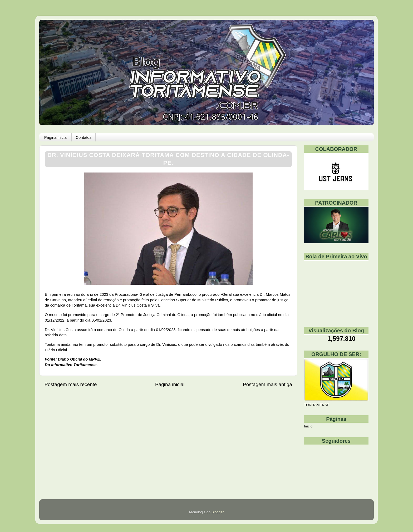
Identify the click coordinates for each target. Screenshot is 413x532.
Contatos (83, 137)
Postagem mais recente (71, 384)
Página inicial (56, 137)
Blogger (218, 512)
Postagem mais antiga (267, 384)
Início (308, 426)
